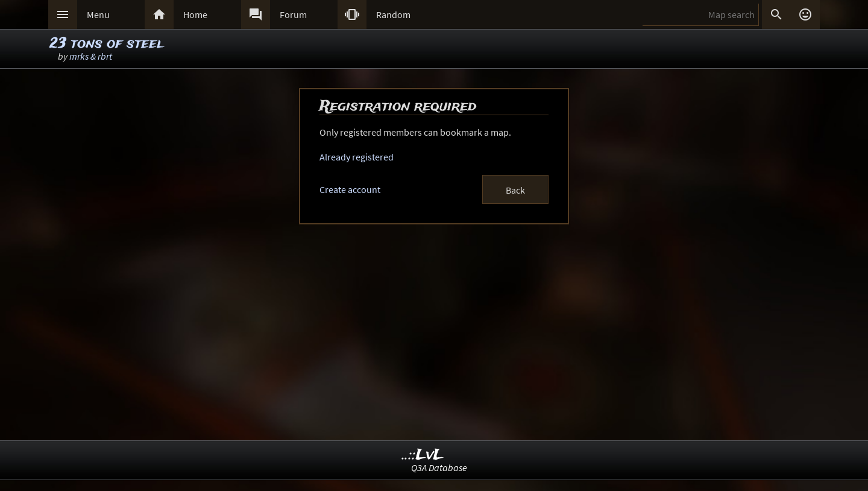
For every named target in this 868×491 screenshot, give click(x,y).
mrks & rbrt (91, 56)
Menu (98, 14)
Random (393, 14)
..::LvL (423, 455)
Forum (293, 14)
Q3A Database (439, 467)
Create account (350, 189)
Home (195, 14)
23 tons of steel (106, 44)
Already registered (357, 157)
